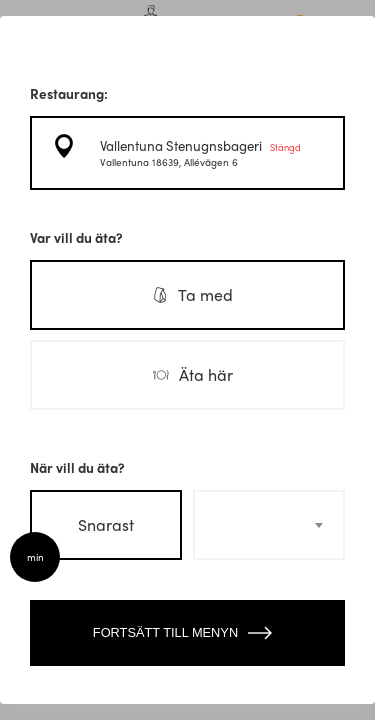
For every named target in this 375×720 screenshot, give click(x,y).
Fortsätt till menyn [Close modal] (187, 633)
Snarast (106, 524)
